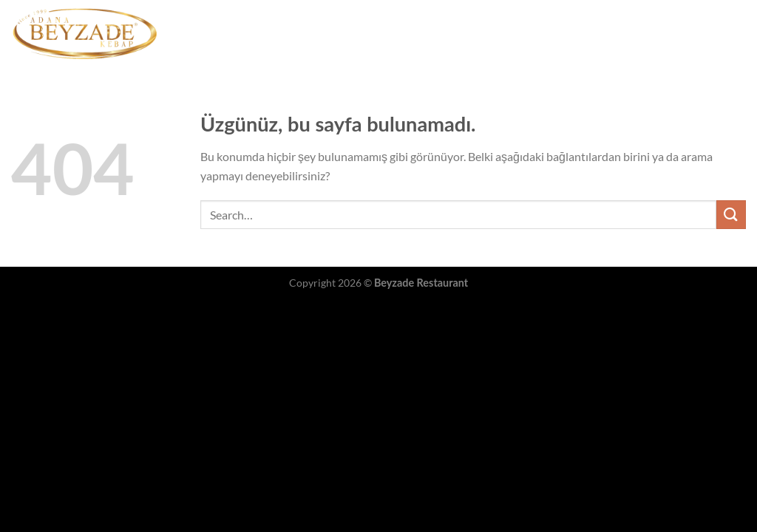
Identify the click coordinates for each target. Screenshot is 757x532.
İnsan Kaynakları (642, 33)
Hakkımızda (551, 33)
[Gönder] (731, 215)
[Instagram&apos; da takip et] (736, 33)
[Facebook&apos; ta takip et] (717, 33)
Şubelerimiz (475, 33)
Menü (411, 33)
